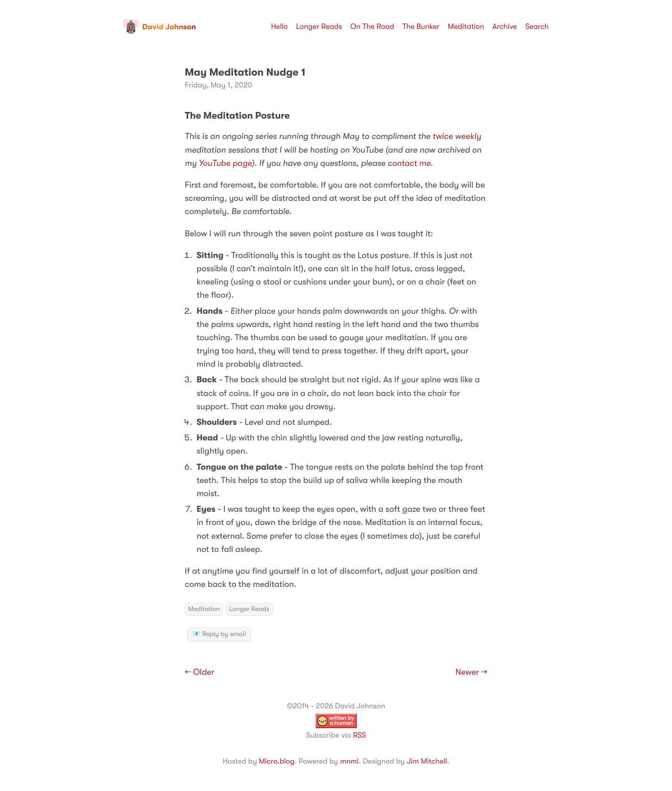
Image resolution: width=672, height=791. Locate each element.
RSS (359, 735)
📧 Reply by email (219, 634)
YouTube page (225, 163)
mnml (349, 761)
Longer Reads (319, 26)
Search (537, 26)
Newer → (471, 672)
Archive (505, 26)
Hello (279, 26)
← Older (200, 672)
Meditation (466, 26)
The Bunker (421, 26)
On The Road (372, 26)
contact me (409, 163)
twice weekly (457, 137)
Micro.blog (277, 761)
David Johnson (160, 27)
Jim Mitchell (427, 761)
